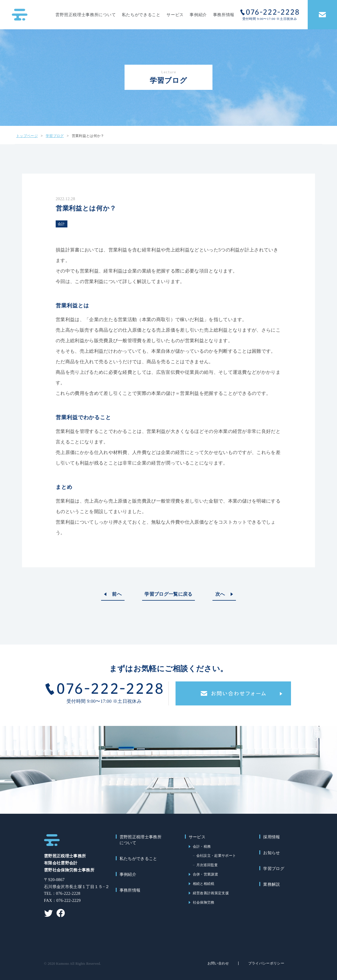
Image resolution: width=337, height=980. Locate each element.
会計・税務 (202, 847)
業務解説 (272, 884)
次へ (220, 594)
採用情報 (272, 837)
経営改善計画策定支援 (211, 893)
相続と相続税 (204, 884)
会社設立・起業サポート (216, 856)
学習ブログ (274, 869)
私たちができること (141, 15)
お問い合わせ (218, 963)
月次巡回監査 (207, 865)
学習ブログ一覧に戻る (168, 594)
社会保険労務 (204, 902)
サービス (175, 15)
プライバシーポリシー (266, 963)
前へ (117, 594)
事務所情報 (224, 15)
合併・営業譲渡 (205, 874)
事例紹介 (198, 15)
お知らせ (272, 853)
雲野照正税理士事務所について (86, 15)
